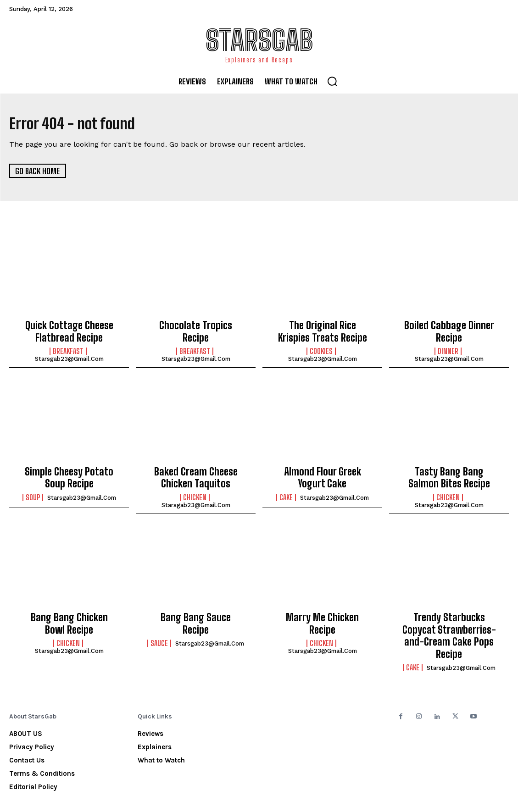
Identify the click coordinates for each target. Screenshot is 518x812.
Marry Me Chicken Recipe (323, 608)
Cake (286, 489)
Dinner (448, 348)
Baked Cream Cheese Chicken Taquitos (196, 472)
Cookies (321, 348)
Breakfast (68, 348)
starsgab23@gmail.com (69, 355)
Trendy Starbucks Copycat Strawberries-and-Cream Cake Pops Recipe (449, 618)
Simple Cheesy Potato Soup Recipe (69, 472)
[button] (332, 81)
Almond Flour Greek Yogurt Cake (322, 472)
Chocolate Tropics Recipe (196, 325)
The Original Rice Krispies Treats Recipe (323, 330)
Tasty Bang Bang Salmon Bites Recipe (449, 472)
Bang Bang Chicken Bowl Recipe (69, 613)
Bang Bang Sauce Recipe (196, 608)
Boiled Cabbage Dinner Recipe (449, 330)
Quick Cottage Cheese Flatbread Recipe (69, 330)
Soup (33, 489)
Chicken (195, 489)
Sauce (159, 621)
